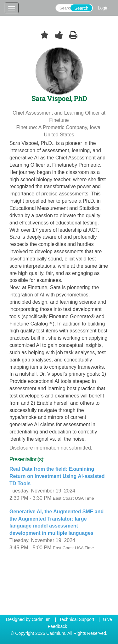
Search (81, 8)
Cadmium (41, 619)
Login (103, 8)
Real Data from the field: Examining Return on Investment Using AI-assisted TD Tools (57, 476)
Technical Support (77, 619)
